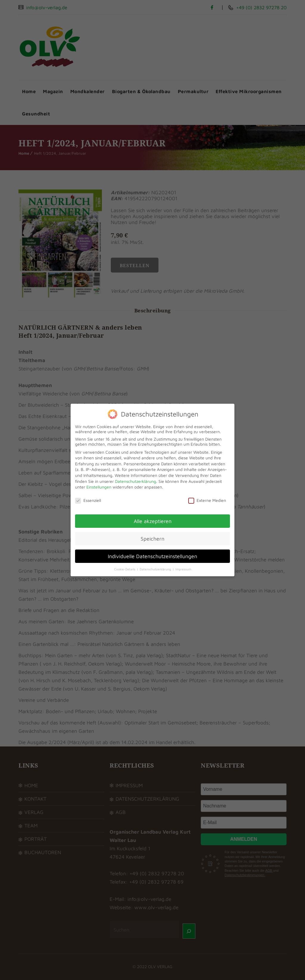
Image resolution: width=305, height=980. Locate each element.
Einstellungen (99, 487)
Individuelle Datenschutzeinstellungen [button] (152, 556)
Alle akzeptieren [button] (153, 521)
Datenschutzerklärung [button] (156, 569)
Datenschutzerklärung (136, 481)
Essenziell (88, 500)
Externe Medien (207, 500)
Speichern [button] (152, 539)
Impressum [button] (183, 569)
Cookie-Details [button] (125, 569)
